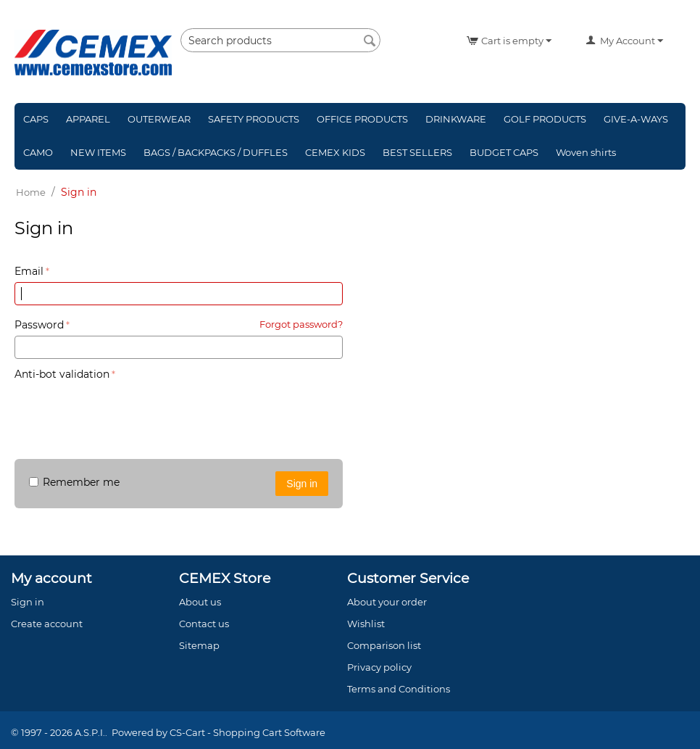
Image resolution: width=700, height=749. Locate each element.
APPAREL (88, 119)
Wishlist (366, 624)
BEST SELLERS (417, 152)
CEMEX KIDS (335, 152)
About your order (387, 602)
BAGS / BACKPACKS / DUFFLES (216, 152)
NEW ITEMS (98, 152)
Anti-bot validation (62, 374)
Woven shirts (586, 152)
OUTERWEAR (159, 119)
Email (29, 271)
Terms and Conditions (399, 689)
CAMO (38, 152)
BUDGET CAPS (504, 152)
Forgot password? (301, 324)
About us (200, 602)
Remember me (74, 482)
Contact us (204, 624)
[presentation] (125, 413)
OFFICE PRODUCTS (362, 119)
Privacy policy (379, 667)
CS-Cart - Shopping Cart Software (247, 732)
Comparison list (384, 645)
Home (31, 192)
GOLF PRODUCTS (545, 119)
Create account (388, 247)
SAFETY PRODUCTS (254, 119)
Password (39, 325)
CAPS (36, 119)
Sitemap (199, 645)
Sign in (302, 484)
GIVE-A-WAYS (636, 119)
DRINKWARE (456, 119)
